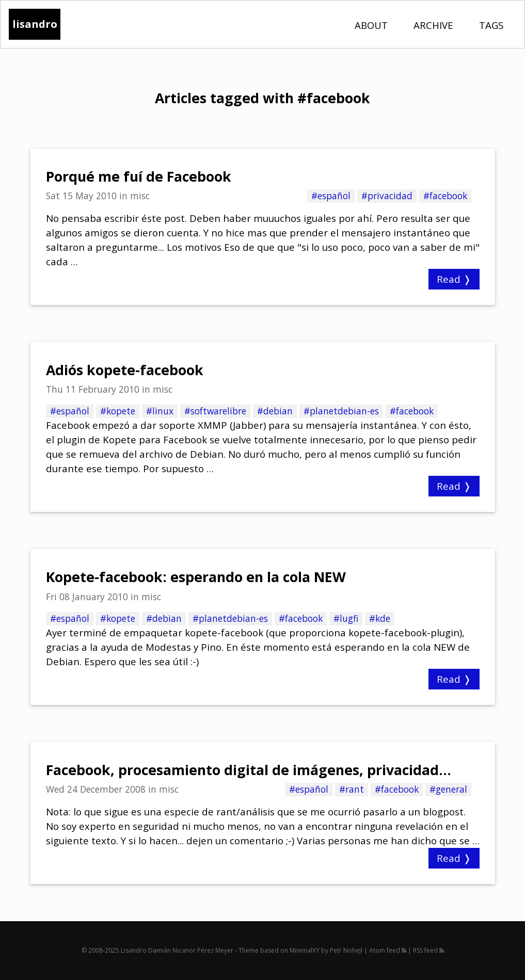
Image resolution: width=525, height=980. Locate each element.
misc (140, 196)
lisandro (35, 24)
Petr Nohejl (346, 950)
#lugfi (346, 618)
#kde (380, 618)
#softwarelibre (215, 411)
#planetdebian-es (341, 411)
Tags (491, 25)
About (371, 25)
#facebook (445, 196)
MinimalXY (305, 950)
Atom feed (388, 950)
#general (448, 789)
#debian (275, 411)
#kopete (118, 411)
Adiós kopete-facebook (125, 370)
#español (331, 196)
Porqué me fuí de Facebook (139, 176)
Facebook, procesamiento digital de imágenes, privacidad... (249, 770)
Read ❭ (454, 279)
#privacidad (387, 196)
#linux (160, 411)
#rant (352, 789)
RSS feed (428, 950)
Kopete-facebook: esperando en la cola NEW (196, 577)
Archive (433, 25)
